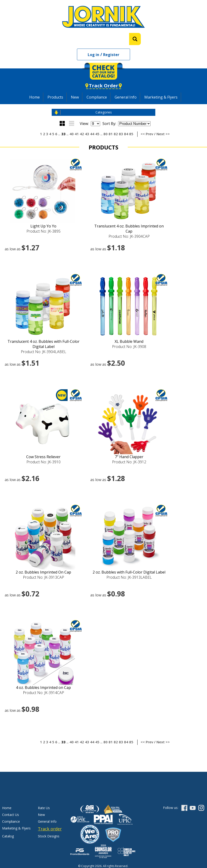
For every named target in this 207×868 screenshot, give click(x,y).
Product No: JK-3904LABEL (44, 352)
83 (121, 134)
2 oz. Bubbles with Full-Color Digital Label (129, 572)
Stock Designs (49, 836)
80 (105, 134)
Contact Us (11, 815)
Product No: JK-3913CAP (44, 577)
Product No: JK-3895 (44, 231)
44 (92, 134)
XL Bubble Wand (129, 341)
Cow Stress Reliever (43, 457)
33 (63, 134)
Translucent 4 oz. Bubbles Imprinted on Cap (129, 229)
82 (116, 134)
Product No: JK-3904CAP (129, 236)
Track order (50, 829)
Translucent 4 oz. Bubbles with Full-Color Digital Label (44, 344)
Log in (93, 55)
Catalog (8, 836)
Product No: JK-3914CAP (44, 693)
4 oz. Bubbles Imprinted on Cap (43, 687)
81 (111, 134)
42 (82, 134)
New (75, 97)
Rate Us (44, 808)
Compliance (97, 97)
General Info (126, 97)
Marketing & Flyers (161, 97)
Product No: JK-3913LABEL (129, 577)
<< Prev (147, 134)
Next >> (163, 134)
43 (87, 134)
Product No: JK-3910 (44, 462)
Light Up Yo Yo (43, 226)
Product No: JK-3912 (129, 462)
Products (55, 97)
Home (34, 97)
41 (77, 134)
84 (126, 134)
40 (72, 134)
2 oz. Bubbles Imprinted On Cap (43, 572)
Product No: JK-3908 (129, 347)
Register (111, 55)
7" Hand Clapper (129, 457)
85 (131, 134)
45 (97, 134)
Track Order (103, 86)
